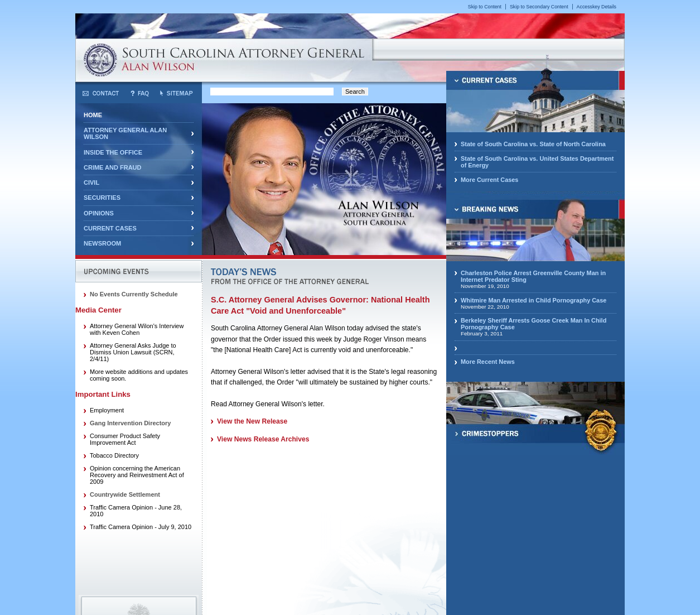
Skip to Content (485, 7)
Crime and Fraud (112, 167)
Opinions (99, 213)
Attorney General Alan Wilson (125, 133)
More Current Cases (489, 180)
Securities (102, 198)
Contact (101, 93)
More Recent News (488, 362)
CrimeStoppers (535, 430)
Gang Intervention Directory (130, 423)
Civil (91, 182)
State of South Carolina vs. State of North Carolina (533, 144)
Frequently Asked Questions (140, 93)
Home (93, 115)
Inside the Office (113, 152)
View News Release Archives (263, 439)
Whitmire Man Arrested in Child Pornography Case (534, 300)
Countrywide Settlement (125, 494)
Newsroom (102, 243)
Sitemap (176, 93)
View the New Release (252, 421)
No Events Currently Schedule (134, 294)
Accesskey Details (597, 7)
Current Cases (110, 228)
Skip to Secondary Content (539, 7)
